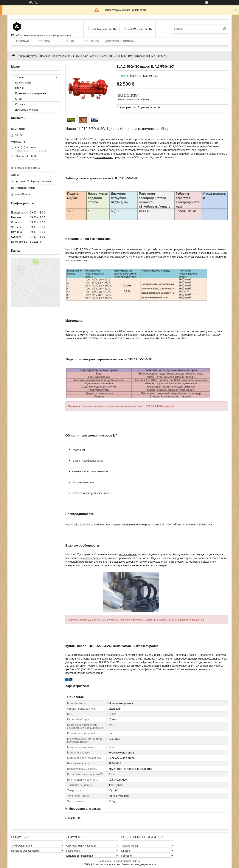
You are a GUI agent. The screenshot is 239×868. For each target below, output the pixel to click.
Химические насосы (85, 56)
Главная (22, 41)
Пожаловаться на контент (106, 864)
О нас (70, 41)
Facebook (127, 856)
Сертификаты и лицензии (81, 846)
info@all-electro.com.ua (28, 168)
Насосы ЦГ (107, 56)
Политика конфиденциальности (139, 864)
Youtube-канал (130, 846)
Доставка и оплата (120, 41)
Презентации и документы (31, 93)
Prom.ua (136, 861)
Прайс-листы (23, 83)
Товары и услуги (27, 56)
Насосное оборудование (55, 56)
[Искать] (225, 29)
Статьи (19, 88)
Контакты (92, 41)
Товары (45, 41)
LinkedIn (126, 851)
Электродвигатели (21, 846)
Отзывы (20, 104)
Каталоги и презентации (80, 856)
